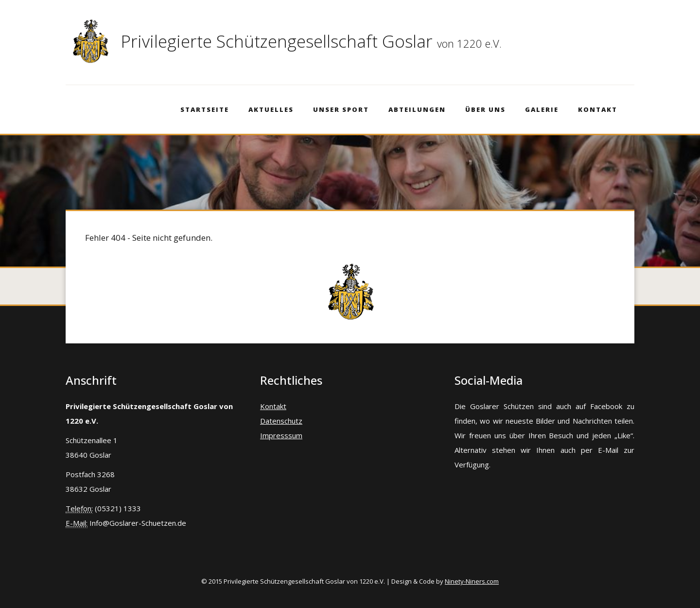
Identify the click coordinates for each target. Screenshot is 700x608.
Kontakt (598, 109)
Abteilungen (417, 109)
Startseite (205, 109)
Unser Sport (341, 109)
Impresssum (281, 435)
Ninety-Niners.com (472, 581)
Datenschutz (281, 421)
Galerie (542, 109)
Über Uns (485, 109)
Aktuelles (271, 109)
